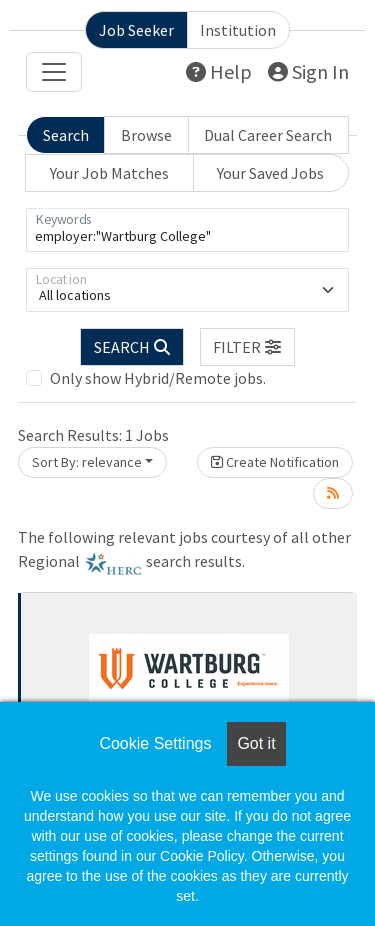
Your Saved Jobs (270, 173)
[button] (248, 347)
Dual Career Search (268, 135)
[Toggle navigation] (54, 72)
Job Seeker (136, 30)
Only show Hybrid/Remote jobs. (158, 378)
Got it (256, 743)
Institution (238, 30)
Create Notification (275, 462)
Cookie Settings (155, 743)
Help (219, 71)
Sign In (308, 71)
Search (66, 135)
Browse (146, 135)
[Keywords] (187, 230)
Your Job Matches (109, 173)
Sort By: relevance (87, 462)
